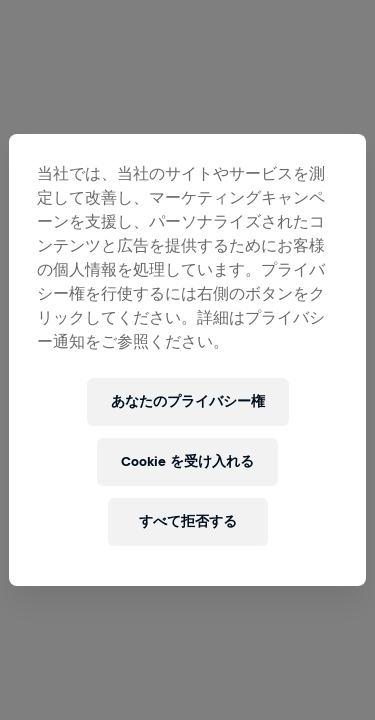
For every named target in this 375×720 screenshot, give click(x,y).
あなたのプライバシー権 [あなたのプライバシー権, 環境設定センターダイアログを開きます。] (188, 401)
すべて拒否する (188, 521)
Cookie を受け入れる (187, 461)
